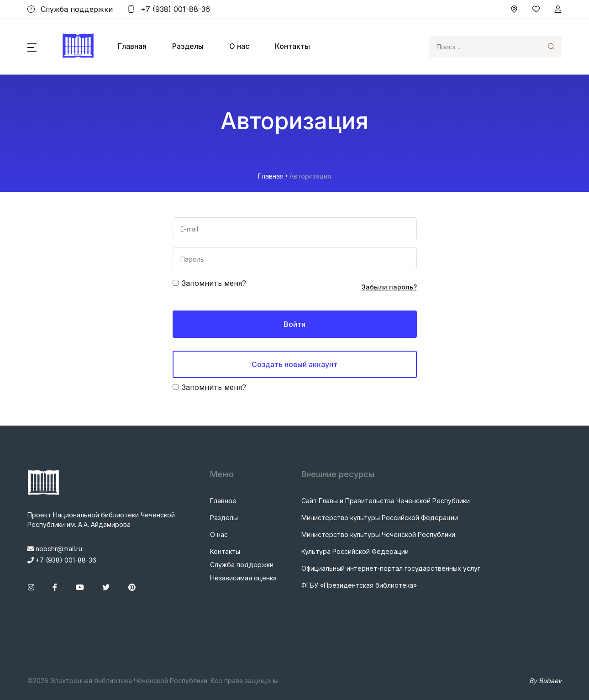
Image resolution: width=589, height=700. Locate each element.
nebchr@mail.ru (55, 549)
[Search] (484, 47)
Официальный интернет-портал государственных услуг (391, 568)
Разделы (188, 46)
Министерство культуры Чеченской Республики (378, 534)
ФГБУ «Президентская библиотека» (359, 585)
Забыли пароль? (389, 287)
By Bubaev (545, 681)
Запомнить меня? (214, 283)
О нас (239, 46)
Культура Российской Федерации (355, 551)
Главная (132, 46)
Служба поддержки (70, 9)
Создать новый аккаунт (294, 364)
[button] (32, 47)
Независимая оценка (243, 578)
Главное (223, 501)
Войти (294, 324)
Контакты (292, 46)
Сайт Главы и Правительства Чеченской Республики (386, 501)
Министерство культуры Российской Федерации (380, 518)
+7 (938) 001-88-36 (169, 9)
